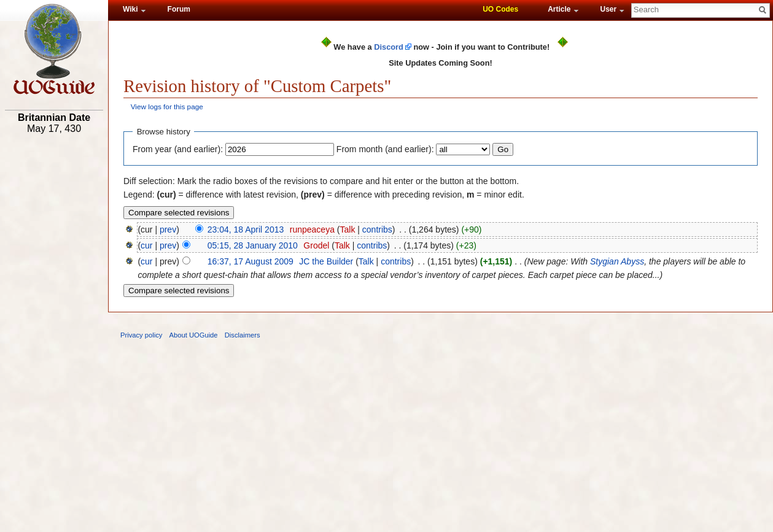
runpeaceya (312, 229)
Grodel (316, 245)
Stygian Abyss (617, 261)
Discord (389, 47)
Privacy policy (141, 335)
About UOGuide (194, 335)
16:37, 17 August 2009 (251, 261)
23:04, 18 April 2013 (246, 229)
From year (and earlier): (178, 149)
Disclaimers (243, 335)
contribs (377, 229)
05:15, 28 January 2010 (253, 245)
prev (168, 229)
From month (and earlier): (385, 149)
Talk (347, 229)
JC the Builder (326, 261)
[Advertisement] (54, 330)
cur (146, 245)
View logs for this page (167, 106)
